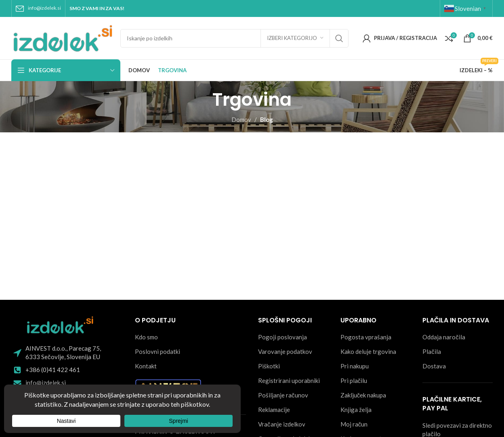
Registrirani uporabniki (289, 381)
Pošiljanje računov (283, 395)
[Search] (234, 38)
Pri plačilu (354, 381)
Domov (241, 119)
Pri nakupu (355, 366)
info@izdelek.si (44, 8)
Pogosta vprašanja (366, 337)
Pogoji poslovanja (282, 337)
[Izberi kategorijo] (295, 38)
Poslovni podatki (157, 351)
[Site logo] (62, 37)
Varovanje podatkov (285, 351)
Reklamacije (274, 410)
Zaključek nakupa (363, 395)
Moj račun (354, 424)
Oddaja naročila (444, 337)
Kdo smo (146, 337)
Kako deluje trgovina (368, 351)
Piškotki (269, 366)
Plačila (432, 351)
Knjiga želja (356, 410)
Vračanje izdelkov (282, 424)
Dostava (434, 366)
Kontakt (146, 366)
